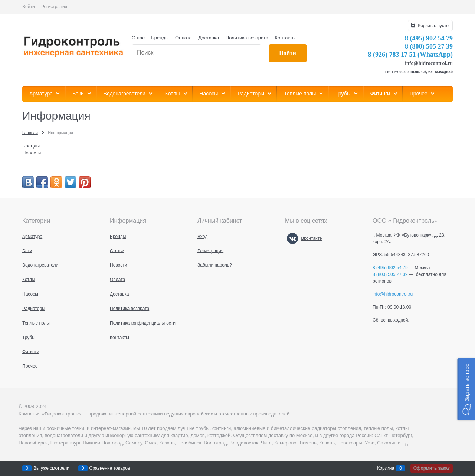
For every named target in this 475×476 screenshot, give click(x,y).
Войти (29, 7)
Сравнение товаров (110, 468)
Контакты (285, 38)
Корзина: (433, 26)
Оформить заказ (432, 468)
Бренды (160, 38)
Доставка (209, 38)
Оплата (184, 38)
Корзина (386, 468)
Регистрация (54, 7)
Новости (32, 153)
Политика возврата (247, 38)
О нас (138, 38)
